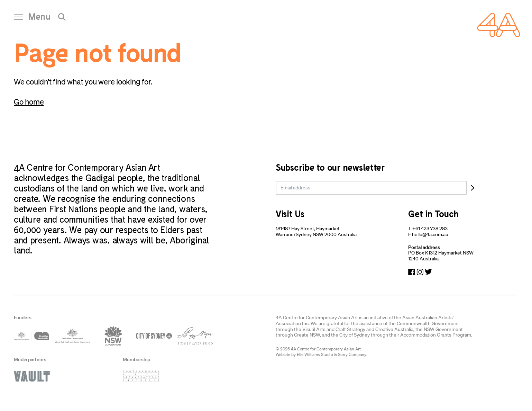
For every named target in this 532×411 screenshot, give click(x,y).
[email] (371, 188)
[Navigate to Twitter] (428, 272)
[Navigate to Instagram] (420, 272)
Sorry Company (352, 354)
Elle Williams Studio (315, 354)
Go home (29, 102)
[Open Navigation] (32, 19)
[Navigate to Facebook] (412, 272)
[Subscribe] (473, 188)
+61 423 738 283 (430, 229)
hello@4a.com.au (430, 234)
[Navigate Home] (499, 25)
